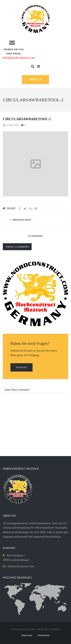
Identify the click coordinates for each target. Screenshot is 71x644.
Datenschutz (44, 635)
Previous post (22, 220)
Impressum (27, 635)
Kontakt (21, 367)
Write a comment (17, 247)
